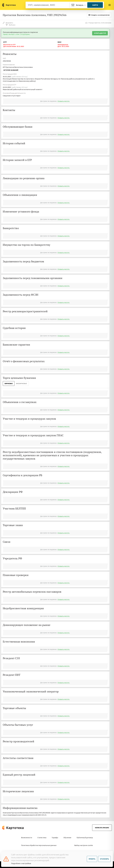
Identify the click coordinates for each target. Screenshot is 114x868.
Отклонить (104, 859)
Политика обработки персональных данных (39, 845)
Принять (92, 859)
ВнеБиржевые (21, 383)
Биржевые (9, 383)
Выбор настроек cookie (84, 845)
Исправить (8, 23)
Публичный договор (85, 838)
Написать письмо (102, 828)
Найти (95, 5)
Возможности (27, 838)
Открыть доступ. (64, 101)
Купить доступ (100, 33)
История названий (11, 70)
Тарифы (55, 838)
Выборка (10, 25)
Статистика (42, 838)
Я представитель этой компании (98, 23)
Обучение (67, 838)
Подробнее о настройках (21, 863)
